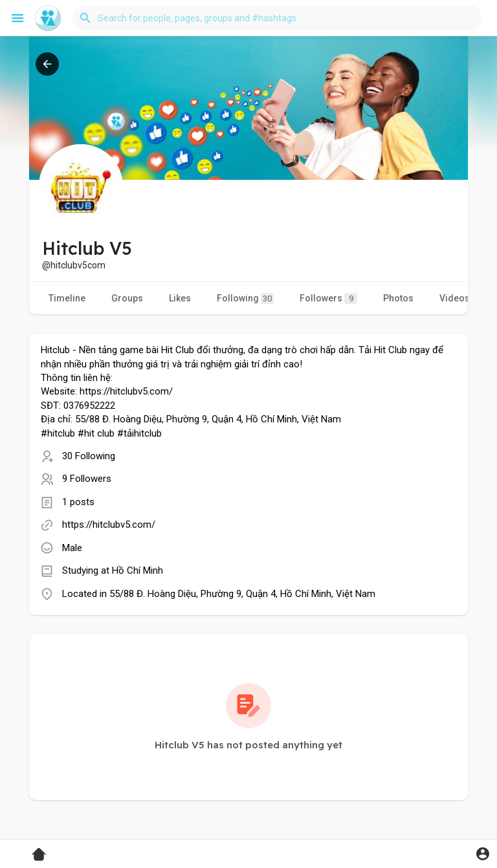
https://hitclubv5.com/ (109, 525)
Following (245, 298)
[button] (277, 18)
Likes (180, 298)
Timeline (67, 298)
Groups (127, 298)
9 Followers (87, 479)
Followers (328, 298)
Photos (398, 298)
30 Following (89, 456)
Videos (455, 298)
